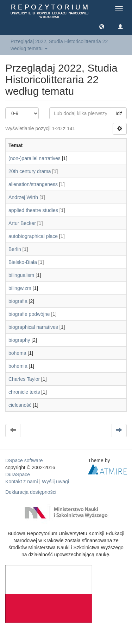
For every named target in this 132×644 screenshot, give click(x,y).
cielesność (20, 405)
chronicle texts (24, 392)
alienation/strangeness (33, 184)
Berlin (15, 249)
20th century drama (30, 171)
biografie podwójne (29, 314)
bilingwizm (20, 288)
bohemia (18, 366)
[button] (102, 26)
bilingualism (21, 275)
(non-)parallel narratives (34, 158)
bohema (17, 353)
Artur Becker (22, 223)
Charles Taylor (24, 379)
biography (19, 340)
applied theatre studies (33, 210)
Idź (119, 113)
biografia (18, 301)
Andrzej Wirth (23, 197)
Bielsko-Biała (23, 262)
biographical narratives (33, 327)
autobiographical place (33, 236)
